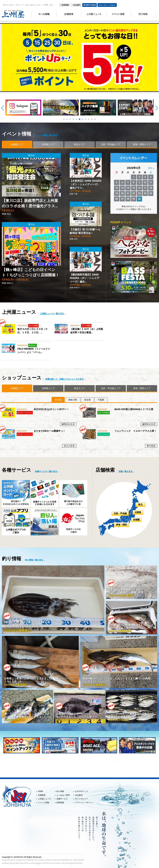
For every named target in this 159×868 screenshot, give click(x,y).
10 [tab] (92, 119)
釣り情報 (60, 791)
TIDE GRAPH (78, 860)
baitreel (79, 863)
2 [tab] (67, 119)
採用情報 (60, 803)
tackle (58, 863)
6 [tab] (79, 119)
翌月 (150, 168)
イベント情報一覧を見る (46, 135)
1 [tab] (64, 119)
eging (12, 863)
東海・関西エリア (142, 144)
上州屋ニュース (44, 799)
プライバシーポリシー (84, 803)
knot (53, 863)
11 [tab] (95, 119)
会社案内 (79, 795)
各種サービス (62, 799)
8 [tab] (86, 119)
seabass (6, 863)
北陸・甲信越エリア (111, 144)
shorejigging (37, 863)
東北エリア (79, 144)
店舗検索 (42, 795)
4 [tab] (73, 119)
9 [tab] (89, 119)
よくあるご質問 (63, 795)
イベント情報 (43, 803)
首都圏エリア (17, 144)
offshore (46, 863)
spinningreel (70, 863)
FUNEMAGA (65, 860)
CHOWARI (30, 860)
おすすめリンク (82, 791)
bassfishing (25, 863)
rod (62, 863)
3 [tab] (70, 119)
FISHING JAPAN (44, 860)
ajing (18, 863)
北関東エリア (48, 144)
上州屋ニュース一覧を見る (52, 314)
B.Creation (18, 860)
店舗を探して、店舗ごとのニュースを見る (64, 379)
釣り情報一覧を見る (34, 560)
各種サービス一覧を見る (46, 471)
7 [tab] (83, 119)
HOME (41, 791)
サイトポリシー (82, 799)
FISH (55, 860)
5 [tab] (76, 119)
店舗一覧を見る (126, 471)
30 (139, 199)
